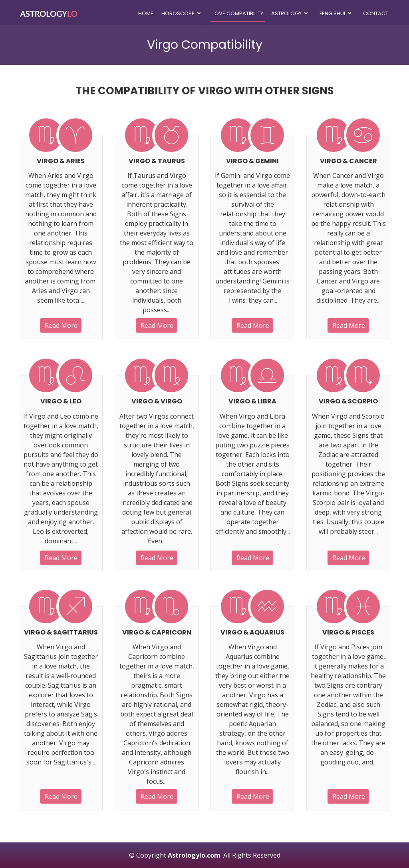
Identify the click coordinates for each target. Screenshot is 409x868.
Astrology (286, 13)
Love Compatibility (238, 13)
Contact (376, 13)
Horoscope (178, 13)
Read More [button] (61, 325)
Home (146, 13)
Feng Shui (332, 13)
